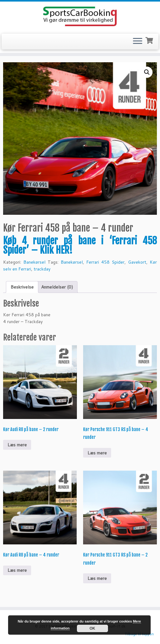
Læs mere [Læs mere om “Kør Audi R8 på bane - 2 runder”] (17, 445)
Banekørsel (34, 262)
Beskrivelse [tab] (22, 287)
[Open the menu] (138, 42)
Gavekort (137, 262)
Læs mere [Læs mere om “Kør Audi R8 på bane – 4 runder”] (17, 570)
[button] (147, 72)
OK (92, 628)
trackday (42, 269)
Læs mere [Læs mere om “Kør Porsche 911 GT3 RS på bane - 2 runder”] (97, 578)
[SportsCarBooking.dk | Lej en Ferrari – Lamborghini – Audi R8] (80, 17)
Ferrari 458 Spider (105, 262)
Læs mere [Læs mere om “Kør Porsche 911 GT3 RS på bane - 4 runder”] (97, 453)
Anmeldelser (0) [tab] (57, 287)
